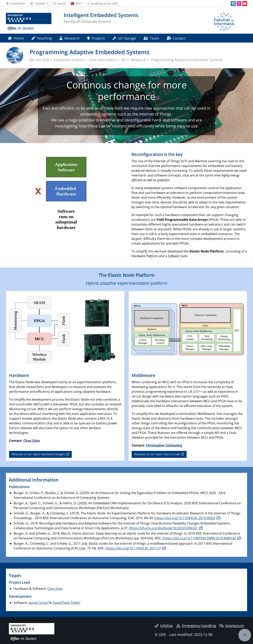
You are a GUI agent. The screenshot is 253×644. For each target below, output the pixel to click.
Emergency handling (196, 626)
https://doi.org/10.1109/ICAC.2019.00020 (185, 518)
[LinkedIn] (233, 4)
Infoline (164, 626)
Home (16, 38)
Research (69, 38)
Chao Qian (32, 441)
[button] (39, 4)
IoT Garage (124, 38)
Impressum (232, 626)
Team (151, 38)
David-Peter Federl (66, 603)
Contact (176, 38)
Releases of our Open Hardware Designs (38, 454)
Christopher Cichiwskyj (164, 445)
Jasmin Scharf (39, 603)
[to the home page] (29, 22)
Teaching (42, 38)
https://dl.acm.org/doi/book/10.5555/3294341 (164, 528)
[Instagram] (239, 4)
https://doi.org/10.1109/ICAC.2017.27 (134, 548)
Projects (96, 38)
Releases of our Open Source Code (157, 454)
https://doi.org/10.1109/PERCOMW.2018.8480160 (200, 538)
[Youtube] (245, 4)
